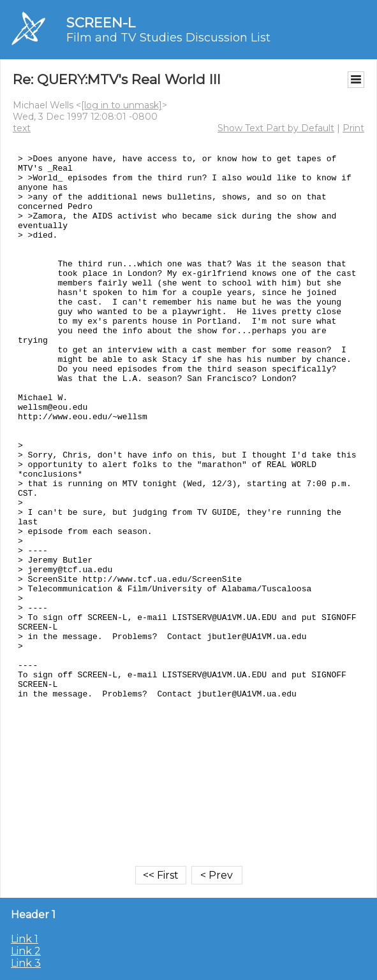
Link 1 (25, 939)
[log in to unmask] (122, 105)
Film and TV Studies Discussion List (168, 38)
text (22, 128)
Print (353, 128)
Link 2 (26, 951)
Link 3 (26, 963)
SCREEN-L (101, 23)
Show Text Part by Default (276, 128)
